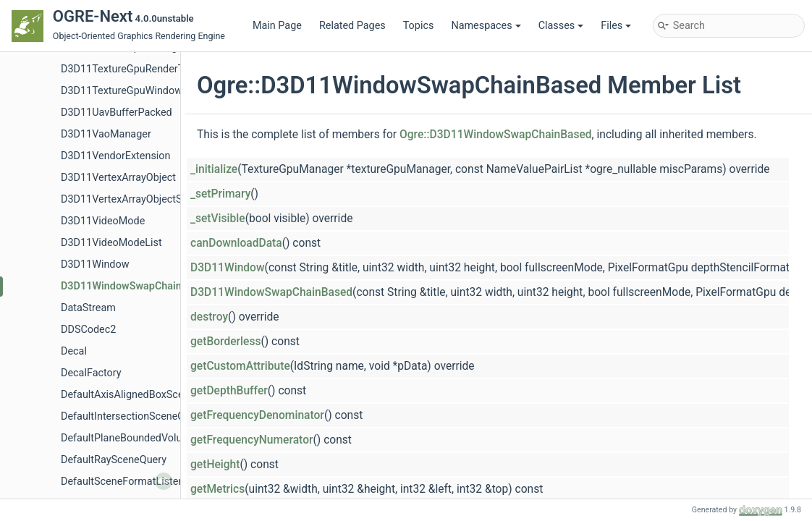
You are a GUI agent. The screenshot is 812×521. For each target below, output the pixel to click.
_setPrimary (220, 194)
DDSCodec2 (88, 330)
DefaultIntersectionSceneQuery (133, 416)
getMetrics (217, 489)
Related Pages (352, 26)
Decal (74, 351)
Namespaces (486, 26)
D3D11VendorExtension (115, 156)
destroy (209, 317)
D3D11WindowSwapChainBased (136, 286)
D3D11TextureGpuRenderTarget (134, 69)
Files (616, 26)
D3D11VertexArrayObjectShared (135, 199)
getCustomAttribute (240, 366)
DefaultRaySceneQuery (114, 460)
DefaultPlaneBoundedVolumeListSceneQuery (165, 438)
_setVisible (218, 219)
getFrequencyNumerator (252, 440)
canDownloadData (236, 243)
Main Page (277, 26)
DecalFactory (91, 373)
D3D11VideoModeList (111, 243)
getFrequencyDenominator (257, 415)
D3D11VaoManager (106, 134)
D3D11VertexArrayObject (118, 178)
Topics (419, 26)
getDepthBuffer (229, 391)
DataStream (88, 308)
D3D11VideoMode (103, 221)
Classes (561, 26)
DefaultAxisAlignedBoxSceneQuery (141, 395)
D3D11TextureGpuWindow (122, 91)
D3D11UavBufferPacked (117, 113)
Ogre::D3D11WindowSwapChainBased (496, 135)
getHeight (215, 465)
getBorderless (225, 342)
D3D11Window (95, 264)
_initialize (214, 169)
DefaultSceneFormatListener (127, 482)
